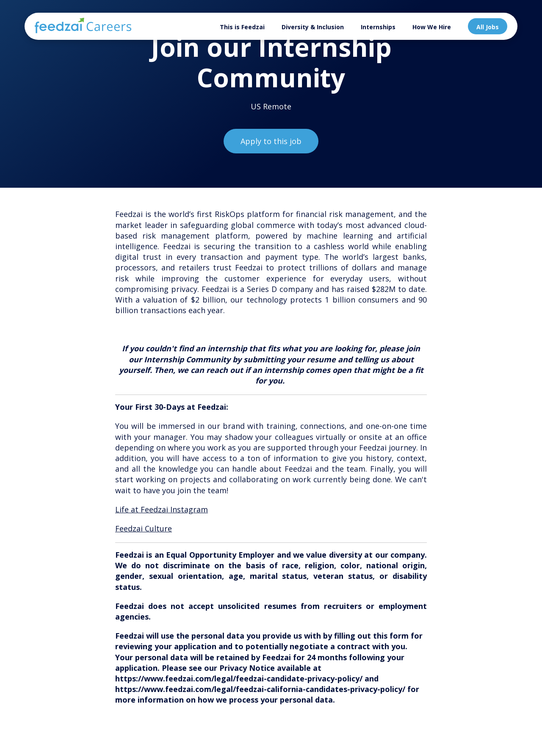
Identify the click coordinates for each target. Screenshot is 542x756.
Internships (378, 27)
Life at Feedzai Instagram (162, 509)
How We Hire (432, 27)
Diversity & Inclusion (313, 27)
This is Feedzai (242, 27)
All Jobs (488, 27)
